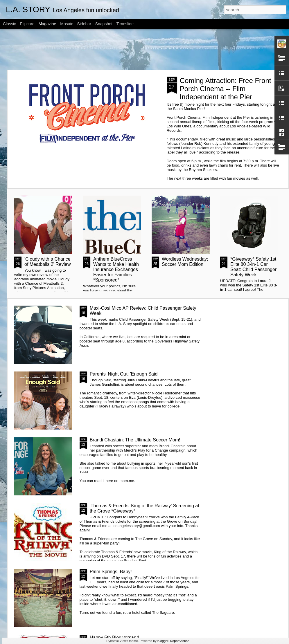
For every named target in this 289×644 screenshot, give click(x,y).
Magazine (47, 24)
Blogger (163, 641)
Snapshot (104, 24)
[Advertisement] (145, 49)
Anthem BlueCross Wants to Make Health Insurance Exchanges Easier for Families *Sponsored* (116, 269)
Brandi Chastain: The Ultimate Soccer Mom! (135, 440)
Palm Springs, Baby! (111, 572)
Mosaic (67, 24)
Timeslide (125, 24)
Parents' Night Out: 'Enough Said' (124, 374)
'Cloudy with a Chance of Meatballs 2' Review (48, 262)
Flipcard (27, 24)
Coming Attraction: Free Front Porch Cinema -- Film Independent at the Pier (226, 89)
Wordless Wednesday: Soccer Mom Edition (185, 262)
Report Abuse (180, 641)
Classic (9, 24)
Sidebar (84, 24)
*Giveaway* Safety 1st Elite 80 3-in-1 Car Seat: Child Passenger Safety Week (253, 267)
